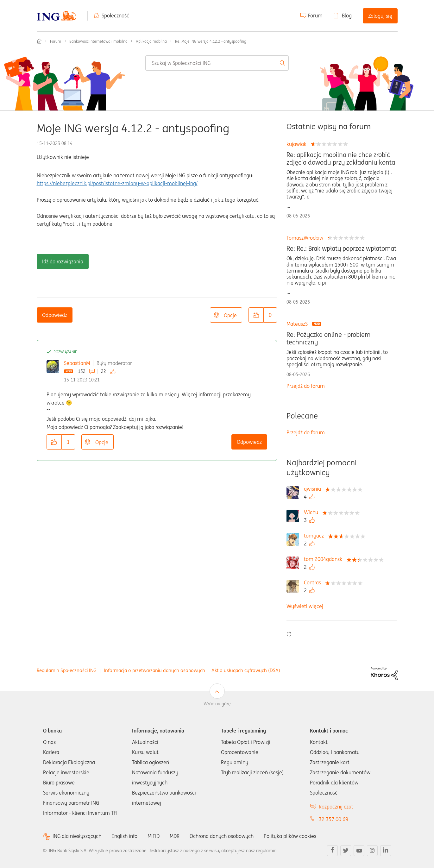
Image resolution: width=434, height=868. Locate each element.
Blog (347, 16)
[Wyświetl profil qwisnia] (314, 489)
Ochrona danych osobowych (222, 836)
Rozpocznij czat (336, 807)
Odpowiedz (55, 315)
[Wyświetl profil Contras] (314, 582)
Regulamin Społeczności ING (67, 670)
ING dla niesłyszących (77, 836)
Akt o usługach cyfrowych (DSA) (246, 670)
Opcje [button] (230, 315)
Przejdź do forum (306, 386)
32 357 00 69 (333, 819)
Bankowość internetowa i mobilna (98, 41)
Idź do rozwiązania (63, 261)
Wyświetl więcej (305, 606)
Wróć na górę (217, 704)
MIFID (154, 836)
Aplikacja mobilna (151, 41)
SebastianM (77, 363)
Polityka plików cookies (290, 836)
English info (124, 836)
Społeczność (115, 16)
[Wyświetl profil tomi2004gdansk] (325, 559)
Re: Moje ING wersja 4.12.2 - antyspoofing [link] (211, 41)
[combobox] (217, 63)
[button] (256, 315)
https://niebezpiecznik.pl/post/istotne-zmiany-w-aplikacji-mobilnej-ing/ (117, 183)
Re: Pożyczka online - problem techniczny (328, 338)
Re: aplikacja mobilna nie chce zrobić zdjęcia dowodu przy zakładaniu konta (341, 159)
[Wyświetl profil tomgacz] (315, 536)
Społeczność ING (39, 41)
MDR (175, 836)
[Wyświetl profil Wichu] (313, 512)
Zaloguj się (380, 16)
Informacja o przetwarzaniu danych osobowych (154, 670)
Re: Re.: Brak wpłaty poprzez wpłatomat (341, 248)
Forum (315, 16)
